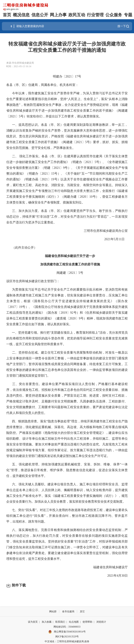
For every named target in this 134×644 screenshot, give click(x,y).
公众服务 (114, 15)
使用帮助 (87, 622)
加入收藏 (47, 622)
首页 (7, 15)
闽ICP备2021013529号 (67, 637)
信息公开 (40, 15)
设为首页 (33, 622)
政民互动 (77, 15)
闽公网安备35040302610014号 (67, 632)
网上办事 (58, 15)
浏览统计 (101, 622)
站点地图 (74, 622)
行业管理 (95, 15)
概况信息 (21, 15)
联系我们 (60, 622)
